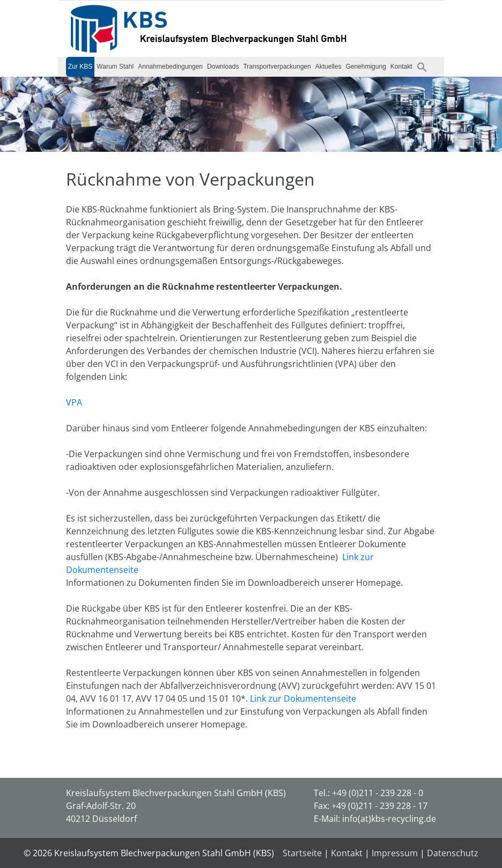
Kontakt (401, 67)
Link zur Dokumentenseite (303, 698)
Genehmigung (366, 67)
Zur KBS (80, 67)
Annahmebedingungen (170, 67)
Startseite (302, 853)
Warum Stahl (115, 67)
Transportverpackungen (277, 67)
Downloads (223, 67)
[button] (422, 67)
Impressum (395, 853)
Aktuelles (328, 67)
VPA (74, 402)
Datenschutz (453, 853)
